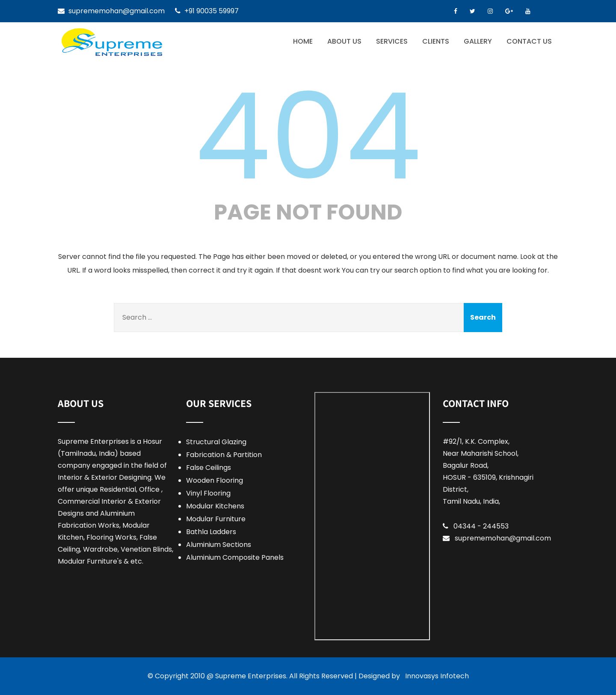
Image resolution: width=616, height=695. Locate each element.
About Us (344, 41)
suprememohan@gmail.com (503, 538)
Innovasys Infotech (437, 676)
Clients (436, 41)
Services (392, 41)
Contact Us (529, 41)
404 (308, 137)
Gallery (478, 41)
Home (303, 41)
